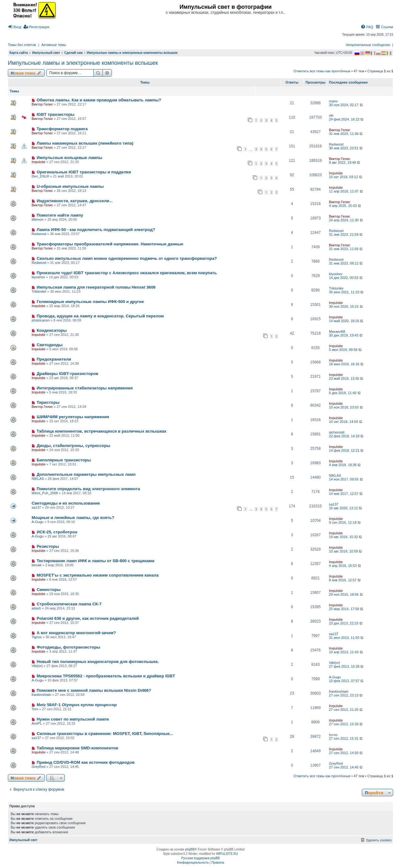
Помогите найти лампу (60, 215)
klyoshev (38, 277)
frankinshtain (41, 695)
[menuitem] (15, 27)
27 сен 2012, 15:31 (346, 738)
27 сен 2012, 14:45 (346, 767)
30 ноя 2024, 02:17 (346, 105)
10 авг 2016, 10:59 (346, 551)
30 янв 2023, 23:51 (346, 148)
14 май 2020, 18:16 (346, 321)
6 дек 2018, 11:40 (345, 393)
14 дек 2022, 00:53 (346, 278)
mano (333, 101)
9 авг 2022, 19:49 (345, 162)
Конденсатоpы (52, 330)
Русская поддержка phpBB (200, 858)
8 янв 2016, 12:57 (345, 580)
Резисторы (48, 546)
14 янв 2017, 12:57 (346, 494)
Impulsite (39, 162)
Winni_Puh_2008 (45, 493)
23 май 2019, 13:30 (346, 378)
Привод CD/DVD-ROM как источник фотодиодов (86, 762)
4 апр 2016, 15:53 (345, 566)
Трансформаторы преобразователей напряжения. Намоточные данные (110, 244)
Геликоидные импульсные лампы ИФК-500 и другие (90, 302)
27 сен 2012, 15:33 (346, 724)
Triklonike (39, 291)
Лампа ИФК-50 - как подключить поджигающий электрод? (96, 230)
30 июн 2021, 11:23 (347, 292)
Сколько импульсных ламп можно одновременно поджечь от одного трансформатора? (127, 258)
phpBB (190, 849)
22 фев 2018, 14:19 (347, 436)
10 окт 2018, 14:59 (346, 422)
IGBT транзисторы (56, 114)
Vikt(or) (37, 666)
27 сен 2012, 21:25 (346, 710)
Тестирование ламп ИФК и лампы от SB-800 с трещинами (96, 561)
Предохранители (54, 359)
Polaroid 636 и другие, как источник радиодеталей (88, 618)
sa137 (36, 507)
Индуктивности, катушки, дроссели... (75, 201)
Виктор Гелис (42, 104)
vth (331, 116)
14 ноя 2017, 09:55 (346, 479)
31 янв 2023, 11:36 (346, 134)
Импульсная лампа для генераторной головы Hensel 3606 (96, 287)
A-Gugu (38, 522)
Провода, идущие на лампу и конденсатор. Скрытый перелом (100, 316)
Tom (35, 709)
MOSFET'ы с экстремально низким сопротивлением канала (98, 575)
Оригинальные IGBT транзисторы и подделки (84, 172)
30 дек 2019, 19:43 (346, 335)
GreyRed (39, 767)
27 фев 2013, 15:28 (347, 666)
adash (36, 608)
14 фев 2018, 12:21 (347, 450)
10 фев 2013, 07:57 (347, 681)
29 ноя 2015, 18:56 (346, 594)
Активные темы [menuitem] (54, 45)
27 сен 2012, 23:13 (346, 695)
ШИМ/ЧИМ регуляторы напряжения (73, 417)
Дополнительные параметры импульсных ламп (86, 474)
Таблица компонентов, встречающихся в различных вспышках (102, 431)
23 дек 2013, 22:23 (346, 623)
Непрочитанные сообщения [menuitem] (368, 45)
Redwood (336, 144)
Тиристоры (48, 402)
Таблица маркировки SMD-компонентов (77, 748)
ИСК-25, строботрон (57, 532)
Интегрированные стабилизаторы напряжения (85, 388)
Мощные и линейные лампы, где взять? (73, 518)
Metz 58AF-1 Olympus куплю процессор (77, 705)
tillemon (38, 219)
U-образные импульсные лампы (70, 186)
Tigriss (37, 637)
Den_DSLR (40, 176)
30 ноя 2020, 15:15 (346, 306)
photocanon (41, 320)
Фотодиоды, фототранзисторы (68, 647)
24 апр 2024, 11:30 (346, 220)
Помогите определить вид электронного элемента (88, 489)
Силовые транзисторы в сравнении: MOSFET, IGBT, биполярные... (105, 734)
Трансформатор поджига (62, 129)
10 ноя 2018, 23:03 (346, 407)
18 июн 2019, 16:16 (347, 364)
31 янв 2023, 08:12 (346, 263)
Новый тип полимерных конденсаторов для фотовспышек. (98, 662)
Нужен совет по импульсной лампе (73, 719)
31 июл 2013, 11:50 (347, 638)
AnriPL (37, 723)
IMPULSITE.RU (227, 854)
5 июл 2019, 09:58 (346, 350)
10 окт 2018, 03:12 (346, 177)
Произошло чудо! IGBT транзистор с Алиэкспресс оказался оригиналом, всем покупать (127, 273)
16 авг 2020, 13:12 (346, 508)
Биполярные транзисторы (64, 460)
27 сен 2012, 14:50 (346, 753)
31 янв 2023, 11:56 (346, 249)
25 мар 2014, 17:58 (346, 609)
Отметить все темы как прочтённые (322, 71)
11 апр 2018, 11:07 (346, 191)
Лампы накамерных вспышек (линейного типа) (85, 143)
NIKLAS (38, 479)
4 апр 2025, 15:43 (345, 206)
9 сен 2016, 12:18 (345, 522)
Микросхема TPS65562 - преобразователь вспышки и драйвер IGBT (106, 676)
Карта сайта (19, 53)
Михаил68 (337, 331)
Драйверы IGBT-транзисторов (68, 374)
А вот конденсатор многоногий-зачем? (76, 633)
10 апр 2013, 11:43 (346, 652)
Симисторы (49, 590)
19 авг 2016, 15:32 (346, 537)
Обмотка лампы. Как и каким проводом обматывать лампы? (99, 100)
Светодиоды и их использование (66, 503)
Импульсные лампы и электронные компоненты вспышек (83, 63)
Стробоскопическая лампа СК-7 (69, 604)
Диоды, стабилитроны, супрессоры (73, 446)
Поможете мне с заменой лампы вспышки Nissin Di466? (94, 690)
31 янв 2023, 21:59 (346, 234)
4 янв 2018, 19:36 (345, 465)
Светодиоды (50, 345)
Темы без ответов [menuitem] (22, 45)
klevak (36, 565)
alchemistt (337, 432)
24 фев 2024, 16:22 (347, 119)
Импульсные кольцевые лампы (70, 158)
